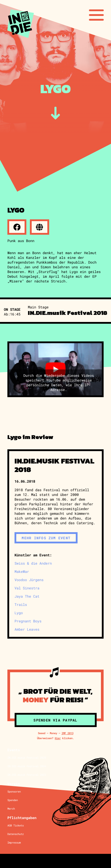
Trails (21, 604)
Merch (11, 809)
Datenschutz (16, 834)
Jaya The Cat (27, 596)
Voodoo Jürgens (29, 580)
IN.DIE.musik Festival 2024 (27, 766)
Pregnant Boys (28, 621)
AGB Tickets (16, 825)
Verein (14, 784)
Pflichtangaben (22, 818)
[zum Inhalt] (55, 113)
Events (14, 750)
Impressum (14, 842)
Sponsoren (14, 791)
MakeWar (22, 571)
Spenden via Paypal (55, 720)
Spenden (13, 800)
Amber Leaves (27, 629)
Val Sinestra (27, 588)
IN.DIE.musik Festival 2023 (27, 775)
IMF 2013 (67, 733)
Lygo (19, 613)
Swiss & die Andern (33, 563)
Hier (58, 738)
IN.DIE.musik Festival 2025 (27, 758)
